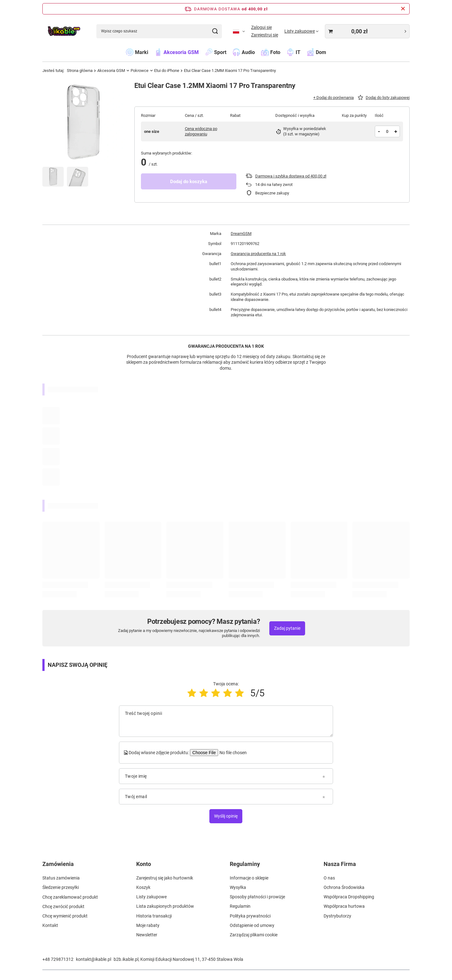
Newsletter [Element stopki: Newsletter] (147, 935)
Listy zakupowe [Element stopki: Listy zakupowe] (151, 897)
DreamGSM (241, 234)
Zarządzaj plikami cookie (254, 935)
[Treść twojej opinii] (226, 721)
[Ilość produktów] (387, 131)
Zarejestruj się (265, 35)
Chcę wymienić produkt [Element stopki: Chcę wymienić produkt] (65, 916)
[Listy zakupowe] (301, 31)
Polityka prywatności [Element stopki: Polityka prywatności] (250, 916)
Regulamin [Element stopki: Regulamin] (240, 906)
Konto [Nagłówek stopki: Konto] (144, 864)
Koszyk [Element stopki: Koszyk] (143, 887)
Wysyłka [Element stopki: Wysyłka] (238, 887)
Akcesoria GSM (111, 71)
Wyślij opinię (226, 816)
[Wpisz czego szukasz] (159, 31)
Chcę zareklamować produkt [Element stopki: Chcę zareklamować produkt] (70, 897)
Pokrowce (140, 71)
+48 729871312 (58, 959)
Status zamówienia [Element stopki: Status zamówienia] (61, 878)
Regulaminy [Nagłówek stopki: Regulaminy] (245, 864)
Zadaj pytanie (287, 628)
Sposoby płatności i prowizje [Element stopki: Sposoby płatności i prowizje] (257, 897)
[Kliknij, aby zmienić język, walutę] (239, 31)
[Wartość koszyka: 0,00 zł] (367, 31)
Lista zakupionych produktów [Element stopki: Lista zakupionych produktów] (165, 906)
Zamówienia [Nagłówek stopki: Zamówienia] (58, 864)
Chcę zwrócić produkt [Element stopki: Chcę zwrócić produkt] (63, 906)
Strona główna (80, 71)
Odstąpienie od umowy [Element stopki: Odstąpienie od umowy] (252, 925)
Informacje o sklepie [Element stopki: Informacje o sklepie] (249, 878)
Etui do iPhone (167, 71)
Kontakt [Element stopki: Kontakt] (50, 925)
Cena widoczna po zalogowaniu (201, 131)
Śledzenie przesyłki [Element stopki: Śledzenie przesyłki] (61, 887)
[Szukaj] (215, 31)
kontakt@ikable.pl (94, 959)
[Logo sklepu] (64, 31)
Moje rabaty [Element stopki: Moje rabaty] (148, 925)
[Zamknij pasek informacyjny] (403, 9)
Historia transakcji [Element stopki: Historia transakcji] (154, 916)
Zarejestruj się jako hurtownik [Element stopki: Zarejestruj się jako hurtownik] (165, 878)
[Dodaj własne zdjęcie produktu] (233, 753)
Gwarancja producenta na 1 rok (258, 254)
